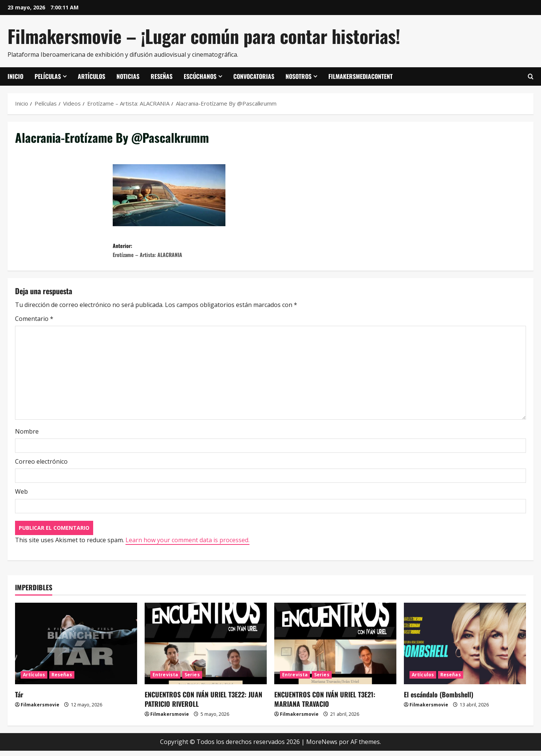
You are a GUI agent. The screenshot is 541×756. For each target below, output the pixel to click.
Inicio (15, 76)
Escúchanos (200, 76)
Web (21, 497)
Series (192, 680)
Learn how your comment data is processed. (187, 545)
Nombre (27, 437)
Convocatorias (254, 76)
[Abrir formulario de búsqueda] (531, 77)
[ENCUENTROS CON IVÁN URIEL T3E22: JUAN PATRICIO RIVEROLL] (206, 648)
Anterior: (192, 253)
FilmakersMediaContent (360, 76)
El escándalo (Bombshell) (439, 699)
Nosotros (298, 76)
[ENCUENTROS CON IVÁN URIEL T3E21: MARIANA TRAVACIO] (335, 648)
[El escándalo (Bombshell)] (465, 648)
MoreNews (322, 747)
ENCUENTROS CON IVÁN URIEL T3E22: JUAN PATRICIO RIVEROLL (203, 704)
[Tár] (76, 648)
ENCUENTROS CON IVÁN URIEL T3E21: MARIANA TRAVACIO (325, 704)
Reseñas (162, 76)
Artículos (91, 76)
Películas (48, 76)
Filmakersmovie (40, 710)
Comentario (34, 324)
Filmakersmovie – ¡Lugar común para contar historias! (204, 36)
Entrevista (165, 680)
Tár (19, 699)
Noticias (128, 76)
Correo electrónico (41, 467)
